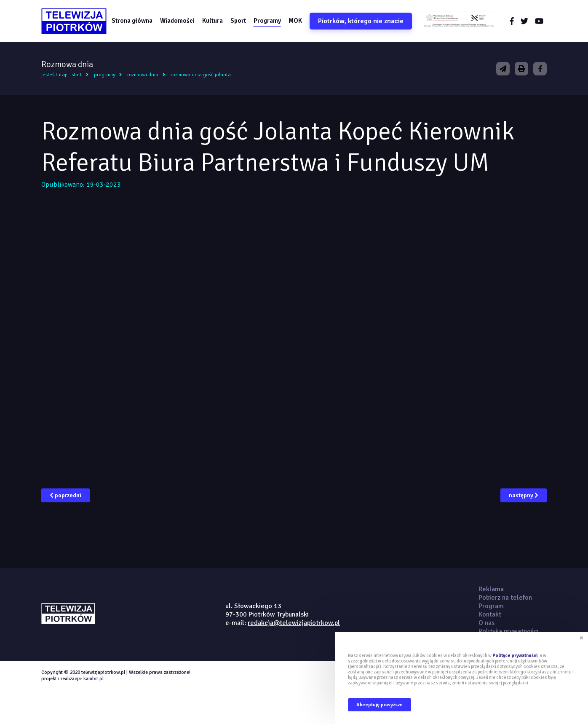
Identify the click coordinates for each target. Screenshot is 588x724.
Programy (267, 21)
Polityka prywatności (509, 631)
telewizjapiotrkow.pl (74, 21)
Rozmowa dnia (143, 75)
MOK (295, 21)
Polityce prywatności (515, 656)
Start (77, 75)
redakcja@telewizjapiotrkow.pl (294, 623)
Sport (238, 21)
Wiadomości (177, 21)
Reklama (491, 589)
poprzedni (65, 495)
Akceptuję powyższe (380, 705)
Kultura (212, 21)
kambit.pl (94, 679)
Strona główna (132, 21)
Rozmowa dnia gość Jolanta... (203, 75)
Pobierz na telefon (505, 598)
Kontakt (490, 614)
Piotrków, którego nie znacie (361, 21)
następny (524, 495)
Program (491, 606)
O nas (486, 623)
